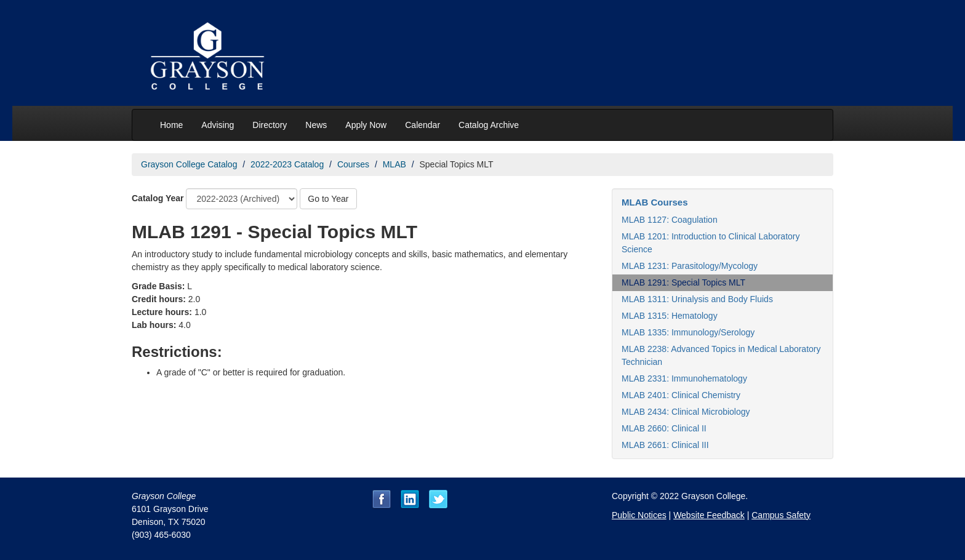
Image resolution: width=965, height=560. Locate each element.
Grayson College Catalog (189, 164)
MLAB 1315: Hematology (670, 316)
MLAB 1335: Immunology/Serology (688, 332)
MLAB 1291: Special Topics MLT (683, 282)
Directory (270, 125)
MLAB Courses (655, 202)
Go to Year (328, 199)
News (316, 125)
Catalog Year (158, 198)
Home (171, 125)
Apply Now (366, 125)
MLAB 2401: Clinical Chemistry (681, 395)
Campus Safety (781, 515)
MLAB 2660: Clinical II (664, 428)
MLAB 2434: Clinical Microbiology (686, 412)
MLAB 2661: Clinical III (665, 445)
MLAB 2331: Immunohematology (684, 378)
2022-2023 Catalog (287, 164)
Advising (218, 125)
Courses (353, 164)
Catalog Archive (489, 125)
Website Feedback (709, 515)
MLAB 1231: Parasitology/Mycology (690, 266)
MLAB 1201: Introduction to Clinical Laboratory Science (711, 243)
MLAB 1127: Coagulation (670, 220)
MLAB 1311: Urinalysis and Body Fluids (697, 299)
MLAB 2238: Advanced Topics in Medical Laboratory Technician (721, 355)
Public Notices (639, 515)
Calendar (422, 125)
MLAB (394, 164)
